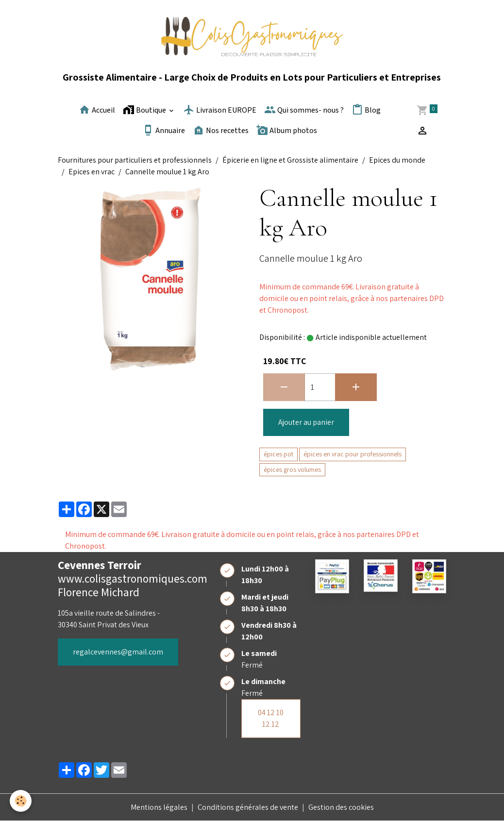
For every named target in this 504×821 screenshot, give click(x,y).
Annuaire (164, 130)
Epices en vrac (92, 172)
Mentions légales (159, 807)
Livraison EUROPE (220, 110)
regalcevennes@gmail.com (118, 652)
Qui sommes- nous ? (304, 110)
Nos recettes (221, 130)
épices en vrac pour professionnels (353, 454)
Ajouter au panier (306, 422)
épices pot (278, 454)
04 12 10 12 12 (271, 718)
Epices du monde (397, 160)
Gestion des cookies (341, 807)
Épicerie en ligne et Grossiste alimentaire (290, 160)
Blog (366, 110)
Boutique (145, 110)
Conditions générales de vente (248, 807)
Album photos (287, 130)
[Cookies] (21, 801)
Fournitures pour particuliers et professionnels (135, 160)
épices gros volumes (292, 469)
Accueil (97, 110)
